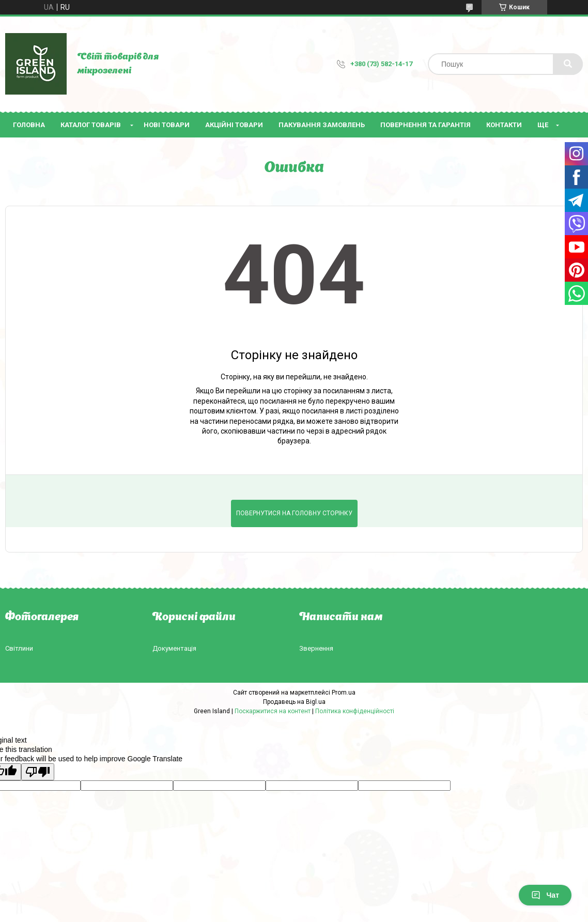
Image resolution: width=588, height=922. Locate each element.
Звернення (316, 648)
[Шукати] (568, 64)
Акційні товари (234, 125)
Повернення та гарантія (425, 125)
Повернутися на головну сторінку (294, 513)
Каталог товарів (91, 125)
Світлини (19, 648)
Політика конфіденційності (355, 711)
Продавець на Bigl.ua (294, 702)
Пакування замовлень (322, 125)
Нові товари (167, 125)
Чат (545, 895)
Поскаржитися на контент (273, 711)
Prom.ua (344, 693)
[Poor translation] (38, 772)
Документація (174, 648)
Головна (29, 125)
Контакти (504, 125)
